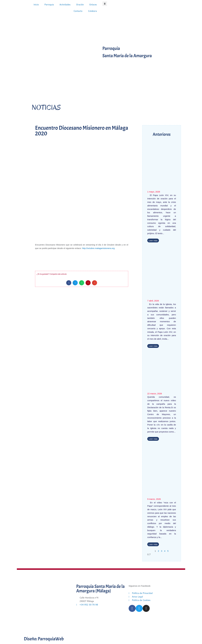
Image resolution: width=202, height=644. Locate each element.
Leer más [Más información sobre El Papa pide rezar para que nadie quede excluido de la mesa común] (153, 241)
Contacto (78, 11)
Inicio (36, 5)
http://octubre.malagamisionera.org (98, 248)
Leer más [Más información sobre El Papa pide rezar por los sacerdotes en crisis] (153, 346)
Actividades (65, 5)
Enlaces (93, 5)
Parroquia (49, 5)
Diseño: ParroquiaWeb (44, 639)
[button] (105, 4)
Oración (80, 5)
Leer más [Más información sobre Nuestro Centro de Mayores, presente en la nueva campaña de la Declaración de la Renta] (153, 439)
